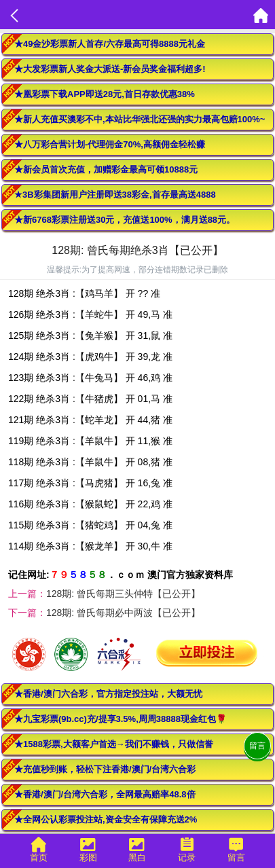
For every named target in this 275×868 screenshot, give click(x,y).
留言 (257, 746)
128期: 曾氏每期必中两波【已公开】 (123, 613)
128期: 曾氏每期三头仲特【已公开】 (123, 594)
